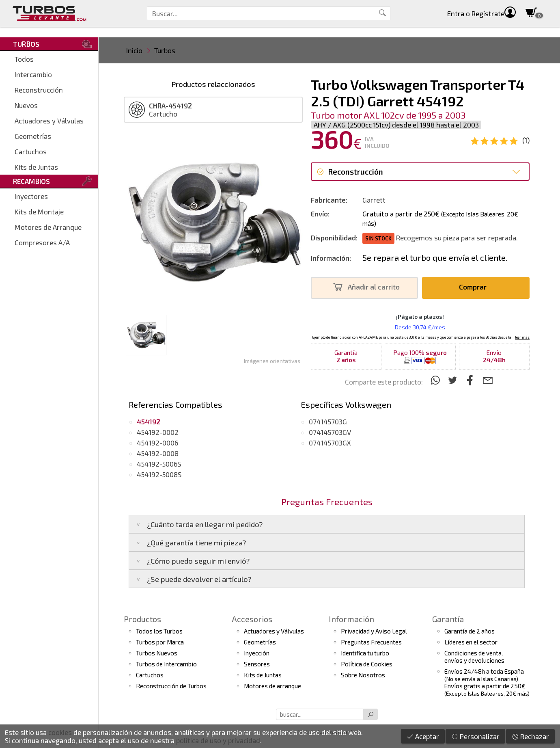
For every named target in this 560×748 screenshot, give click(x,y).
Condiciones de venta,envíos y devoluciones (474, 657)
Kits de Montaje (39, 212)
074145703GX (330, 443)
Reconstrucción (39, 90)
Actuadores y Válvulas (49, 121)
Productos (142, 619)
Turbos (165, 50)
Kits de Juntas (36, 167)
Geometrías (33, 136)
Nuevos (26, 105)
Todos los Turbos (159, 631)
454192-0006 (157, 443)
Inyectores (31, 196)
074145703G (328, 422)
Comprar (475, 287)
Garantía (448, 619)
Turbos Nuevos (157, 653)
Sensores (257, 664)
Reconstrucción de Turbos (171, 686)
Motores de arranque (272, 686)
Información (351, 619)
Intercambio (33, 74)
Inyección (257, 653)
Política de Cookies (367, 664)
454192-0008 (158, 453)
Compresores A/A (42, 242)
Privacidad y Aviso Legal (374, 631)
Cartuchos (31, 151)
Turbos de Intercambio (166, 664)
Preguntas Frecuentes (371, 642)
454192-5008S (159, 474)
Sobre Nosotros (363, 675)
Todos (24, 59)
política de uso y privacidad (218, 740)
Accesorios (252, 619)
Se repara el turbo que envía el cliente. (435, 257)
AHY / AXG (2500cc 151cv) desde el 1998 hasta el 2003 (396, 125)
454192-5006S (159, 464)
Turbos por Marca (160, 642)
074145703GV (330, 432)
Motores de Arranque (48, 227)
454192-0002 (158, 432)
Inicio (134, 50)
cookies (60, 732)
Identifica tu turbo (365, 653)
